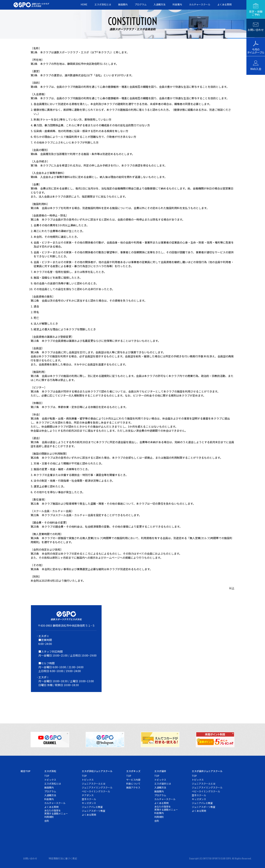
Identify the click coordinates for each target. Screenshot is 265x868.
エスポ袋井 (160, 771)
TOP (47, 776)
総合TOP (26, 771)
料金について (133, 784)
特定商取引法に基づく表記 (63, 858)
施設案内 (123, 4)
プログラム (141, 4)
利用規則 (49, 817)
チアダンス (88, 795)
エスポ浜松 (50, 771)
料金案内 (177, 4)
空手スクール (89, 799)
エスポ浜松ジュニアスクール (97, 771)
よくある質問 (224, 4)
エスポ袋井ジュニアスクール (207, 771)
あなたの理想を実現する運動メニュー (56, 812)
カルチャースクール (200, 4)
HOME (84, 4)
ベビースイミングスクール (96, 791)
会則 (47, 821)
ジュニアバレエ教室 (92, 807)
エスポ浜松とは (103, 4)
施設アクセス (133, 787)
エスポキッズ (133, 771)
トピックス (50, 780)
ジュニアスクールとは (94, 784)
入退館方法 (160, 4)
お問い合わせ (30, 858)
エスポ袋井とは (163, 784)
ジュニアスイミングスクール (97, 787)
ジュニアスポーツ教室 (94, 811)
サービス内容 (133, 780)
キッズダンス (89, 803)
